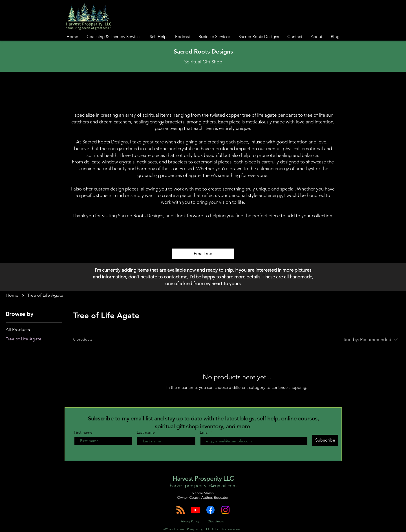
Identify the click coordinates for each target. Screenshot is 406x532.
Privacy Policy (190, 521)
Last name (146, 432)
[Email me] (203, 254)
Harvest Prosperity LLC (203, 479)
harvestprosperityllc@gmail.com (203, 486)
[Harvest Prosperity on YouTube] (196, 510)
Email (205, 432)
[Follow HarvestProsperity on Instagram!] (225, 510)
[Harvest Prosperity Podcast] (181, 510)
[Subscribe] (325, 440)
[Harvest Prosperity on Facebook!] (210, 510)
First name (83, 432)
